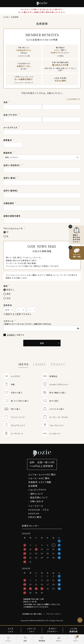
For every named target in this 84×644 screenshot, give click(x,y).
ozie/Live (34, 513)
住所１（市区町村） (12, 165)
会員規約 (11, 335)
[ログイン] (59, 639)
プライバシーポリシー (54, 614)
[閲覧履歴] (42, 639)
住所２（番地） (10, 178)
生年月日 (8, 305)
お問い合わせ (37, 501)
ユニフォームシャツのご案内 (42, 474)
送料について (37, 494)
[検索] (25, 639)
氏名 (6, 102)
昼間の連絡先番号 (12, 216)
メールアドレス (11, 127)
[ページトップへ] (80, 620)
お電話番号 (9, 203)
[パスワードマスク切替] (78, 328)
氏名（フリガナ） (11, 115)
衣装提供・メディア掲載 (40, 482)
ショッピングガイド (37, 490)
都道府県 (8, 153)
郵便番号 (8, 140)
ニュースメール (36, 506)
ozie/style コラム (38, 510)
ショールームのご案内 (39, 478)
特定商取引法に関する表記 (32, 614)
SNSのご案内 (35, 517)
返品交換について (39, 497)
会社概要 (33, 486)
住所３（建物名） (11, 191)
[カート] (76, 639)
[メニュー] (8, 639)
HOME (6, 17)
